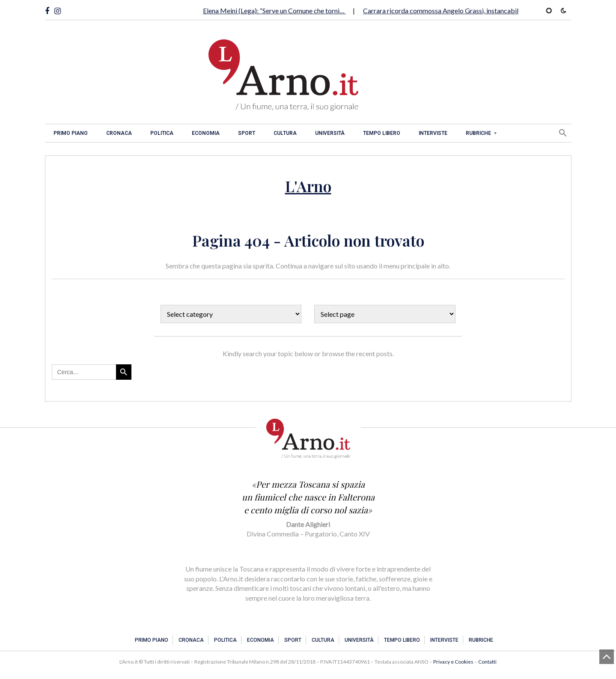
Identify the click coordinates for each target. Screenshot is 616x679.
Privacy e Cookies (453, 662)
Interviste (433, 133)
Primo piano (71, 133)
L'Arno (308, 186)
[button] (563, 133)
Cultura (285, 133)
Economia (206, 133)
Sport (247, 133)
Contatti (487, 662)
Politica (162, 133)
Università (330, 133)
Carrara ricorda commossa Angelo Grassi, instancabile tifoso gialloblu (466, 10)
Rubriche (478, 133)
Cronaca (119, 133)
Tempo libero (382, 133)
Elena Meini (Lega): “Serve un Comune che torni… (274, 10)
